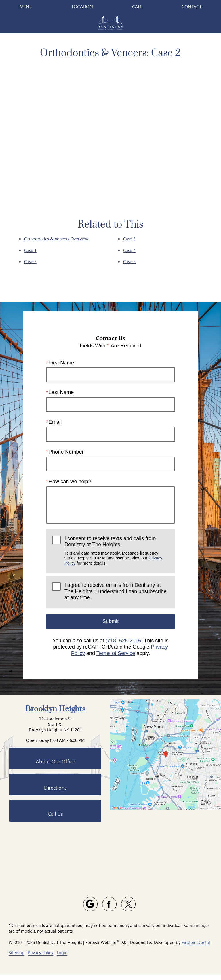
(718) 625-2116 (123, 641)
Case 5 (129, 261)
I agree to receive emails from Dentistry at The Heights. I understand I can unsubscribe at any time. (116, 591)
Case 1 (30, 250)
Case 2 (30, 261)
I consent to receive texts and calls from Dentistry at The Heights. (117, 551)
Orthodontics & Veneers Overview (56, 239)
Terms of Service (116, 653)
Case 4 (129, 250)
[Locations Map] (166, 811)
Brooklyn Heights (55, 767)
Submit (110, 621)
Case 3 (129, 239)
